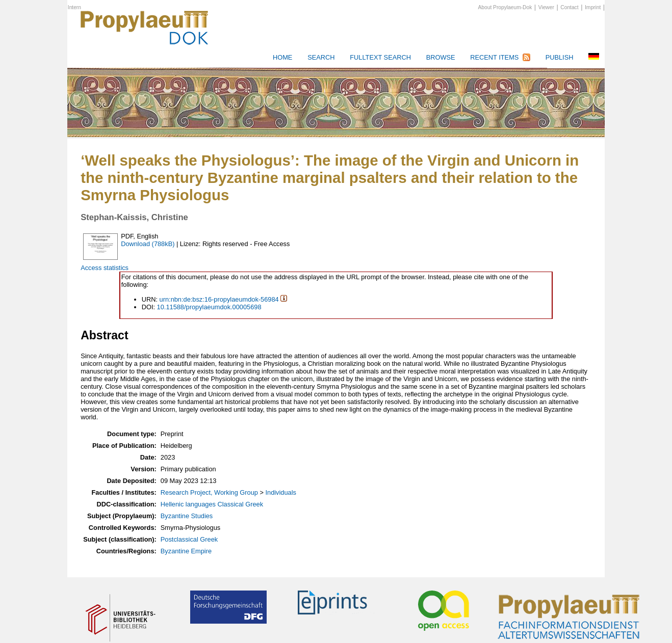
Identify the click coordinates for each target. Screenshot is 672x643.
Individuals (280, 492)
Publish (560, 57)
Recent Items (494, 57)
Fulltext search (380, 57)
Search (321, 57)
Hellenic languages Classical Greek (212, 504)
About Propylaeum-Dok (505, 7)
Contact (569, 7)
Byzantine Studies (187, 516)
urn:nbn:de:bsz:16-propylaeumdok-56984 (219, 299)
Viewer (546, 7)
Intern (74, 7)
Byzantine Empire (186, 551)
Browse (441, 57)
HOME (282, 57)
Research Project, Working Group (209, 492)
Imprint (593, 7)
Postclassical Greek (189, 539)
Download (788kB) (148, 244)
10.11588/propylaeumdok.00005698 (209, 307)
